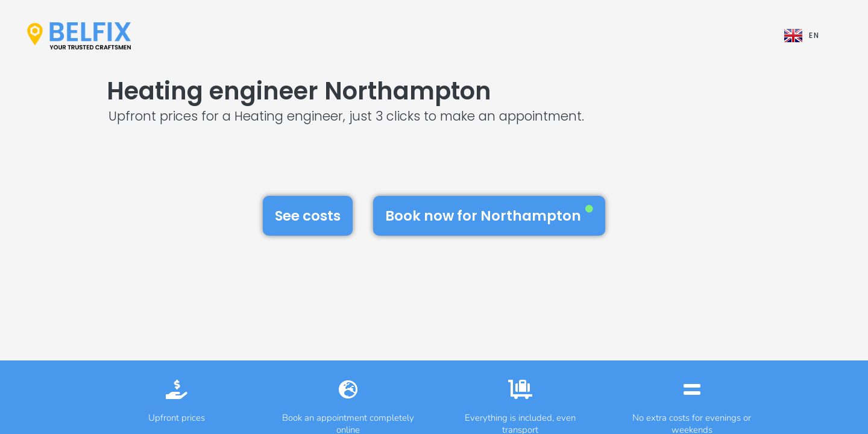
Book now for (489, 215)
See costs (308, 216)
